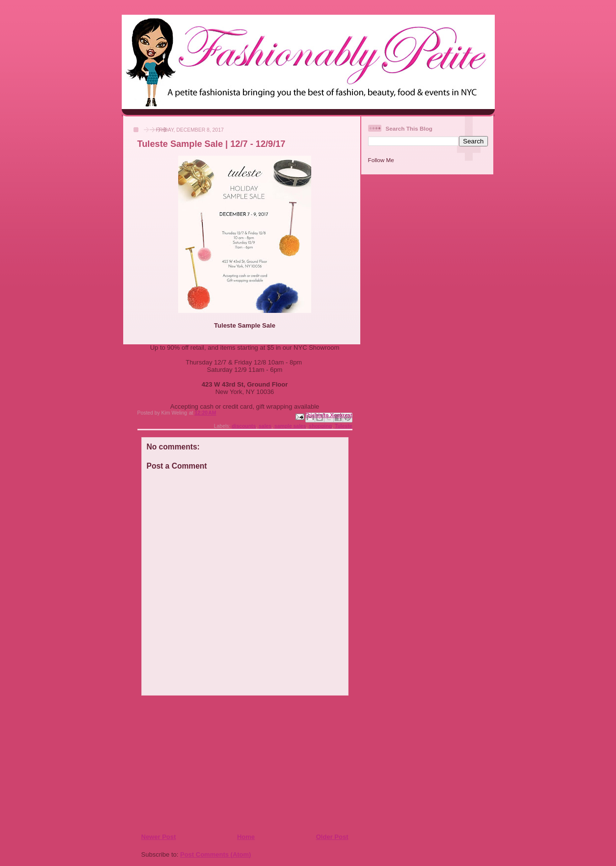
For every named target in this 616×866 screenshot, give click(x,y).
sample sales (290, 426)
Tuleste (344, 426)
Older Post (332, 837)
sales (265, 426)
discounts (244, 426)
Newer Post (159, 837)
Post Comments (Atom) (215, 854)
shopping (320, 426)
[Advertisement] (201, 764)
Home (246, 837)
